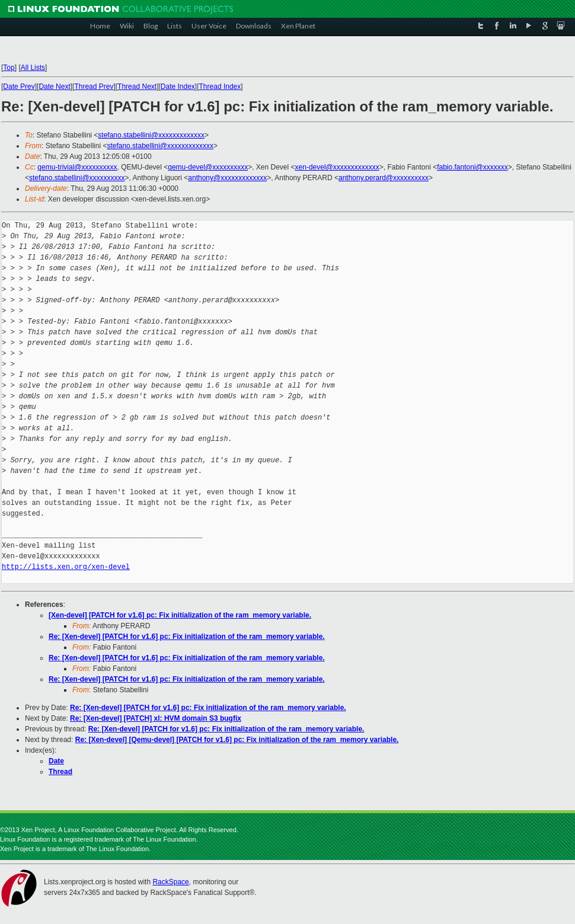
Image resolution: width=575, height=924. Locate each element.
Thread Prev (94, 87)
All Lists (33, 68)
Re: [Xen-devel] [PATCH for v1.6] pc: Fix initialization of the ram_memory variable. (187, 637)
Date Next (54, 87)
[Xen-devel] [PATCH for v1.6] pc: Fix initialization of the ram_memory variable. (180, 615)
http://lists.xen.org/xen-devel (66, 567)
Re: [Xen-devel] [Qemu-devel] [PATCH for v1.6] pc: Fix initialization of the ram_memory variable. (237, 740)
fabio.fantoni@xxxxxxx (472, 167)
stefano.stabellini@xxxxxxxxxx (77, 178)
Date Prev (19, 87)
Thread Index (220, 87)
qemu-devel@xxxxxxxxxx (208, 167)
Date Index (178, 87)
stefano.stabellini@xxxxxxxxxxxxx (151, 135)
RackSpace (170, 882)
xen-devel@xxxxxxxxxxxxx (337, 167)
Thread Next (137, 87)
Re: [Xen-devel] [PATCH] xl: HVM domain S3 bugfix (156, 718)
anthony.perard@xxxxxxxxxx (384, 178)
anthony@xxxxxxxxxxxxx (227, 178)
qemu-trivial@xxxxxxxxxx (77, 167)
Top (9, 68)
